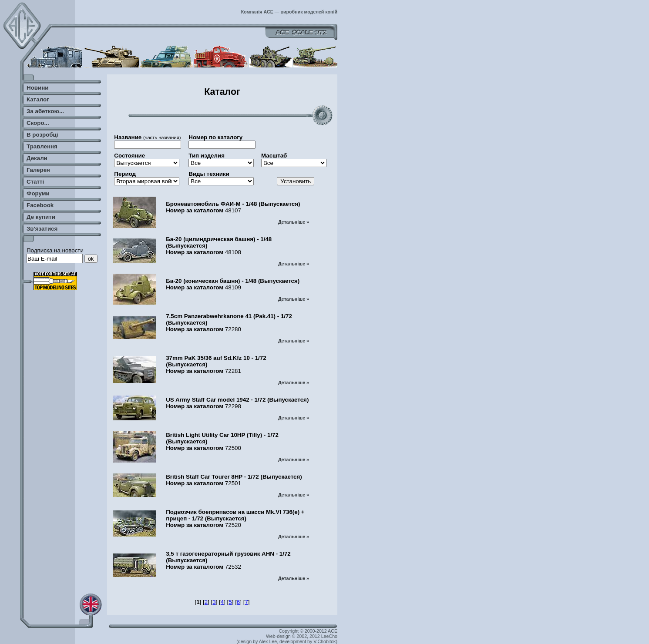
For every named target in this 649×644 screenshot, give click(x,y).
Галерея (38, 170)
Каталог (38, 99)
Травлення (42, 146)
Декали (37, 158)
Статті (35, 182)
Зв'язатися (42, 229)
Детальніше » (294, 222)
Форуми (38, 193)
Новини (37, 88)
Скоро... (38, 123)
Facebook (40, 205)
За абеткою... (45, 111)
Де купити (41, 217)
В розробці (42, 135)
